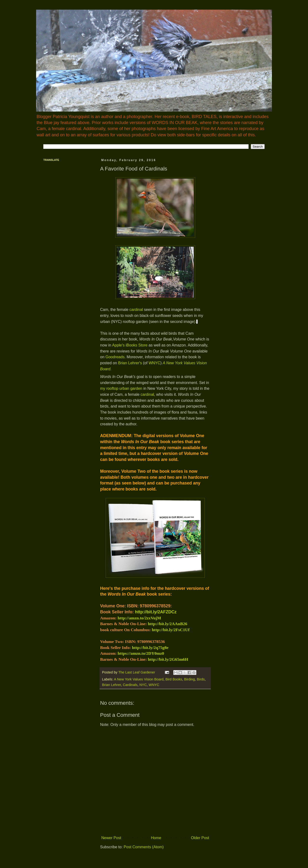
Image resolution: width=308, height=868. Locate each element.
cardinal (136, 310)
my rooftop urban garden (121, 388)
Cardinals (130, 685)
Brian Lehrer (111, 685)
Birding (189, 679)
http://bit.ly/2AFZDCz (156, 612)
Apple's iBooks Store (130, 345)
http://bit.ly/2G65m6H (168, 659)
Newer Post (111, 838)
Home (156, 838)
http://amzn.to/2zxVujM (139, 618)
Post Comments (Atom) (144, 847)
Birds (201, 679)
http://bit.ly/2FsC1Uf (171, 630)
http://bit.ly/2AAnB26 (167, 624)
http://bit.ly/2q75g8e (150, 648)
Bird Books (174, 679)
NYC (143, 685)
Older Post (200, 838)
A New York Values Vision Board (139, 679)
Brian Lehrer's (130, 363)
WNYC (154, 363)
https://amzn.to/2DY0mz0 (141, 653)
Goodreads (115, 357)
